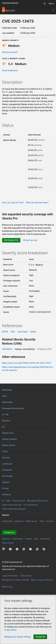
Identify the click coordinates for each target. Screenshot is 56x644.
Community (18, 539)
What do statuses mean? (37, 203)
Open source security (12, 505)
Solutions (6, 495)
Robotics (6, 421)
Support (6, 482)
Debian (33, 332)
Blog (36, 539)
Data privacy (26, 576)
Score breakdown (10, 70)
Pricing (5, 488)
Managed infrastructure (13, 408)
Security (6, 458)
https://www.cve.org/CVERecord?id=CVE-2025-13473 (26, 363)
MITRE (5, 332)
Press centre (8, 543)
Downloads (7, 476)
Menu (51, 4)
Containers (7, 470)
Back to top (7, 587)
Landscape (7, 464)
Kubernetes (7, 402)
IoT (4, 427)
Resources (45, 539)
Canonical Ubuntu (10, 3)
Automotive (7, 521)
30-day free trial (30, 240)
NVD (13, 332)
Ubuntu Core (8, 433)
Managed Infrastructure (38, 501)
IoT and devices (31, 505)
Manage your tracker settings (15, 580)
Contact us (9, 532)
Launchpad (23, 332)
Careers (29, 539)
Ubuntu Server (9, 445)
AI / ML (5, 415)
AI (3, 501)
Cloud (5, 451)
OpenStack (7, 390)
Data (8, 501)
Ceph (4, 396)
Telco (42, 521)
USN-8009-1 (8, 349)
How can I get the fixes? (13, 203)
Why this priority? (10, 52)
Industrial (19, 521)
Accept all (40, 637)
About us (6, 539)
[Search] (45, 4)
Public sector (31, 521)
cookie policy (10, 630)
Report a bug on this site (42, 580)
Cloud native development (14, 509)
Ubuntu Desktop (9, 439)
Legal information (10, 576)
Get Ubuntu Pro (11, 240)
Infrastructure (19, 501)
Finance (50, 521)
